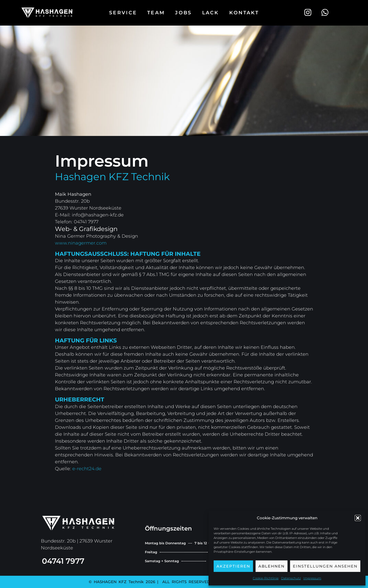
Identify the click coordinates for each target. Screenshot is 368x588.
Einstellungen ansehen (325, 566)
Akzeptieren (233, 566)
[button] (358, 518)
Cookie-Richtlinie (266, 578)
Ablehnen (272, 566)
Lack (211, 13)
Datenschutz (291, 578)
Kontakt (244, 13)
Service (123, 13)
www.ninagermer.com (81, 243)
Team (156, 13)
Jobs (183, 13)
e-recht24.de (88, 469)
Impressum (312, 578)
